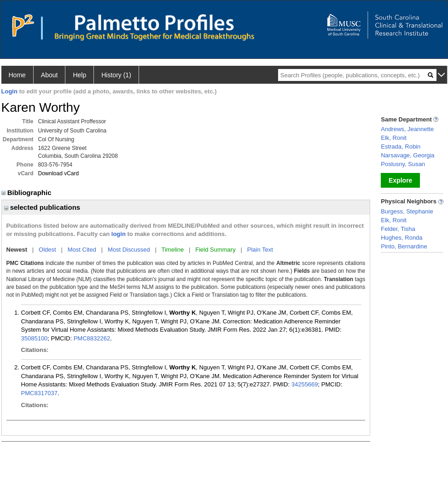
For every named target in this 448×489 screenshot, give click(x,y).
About (49, 75)
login (119, 234)
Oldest (47, 250)
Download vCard (59, 173)
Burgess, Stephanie (407, 211)
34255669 (305, 384)
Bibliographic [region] (27, 193)
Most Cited (82, 250)
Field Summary (215, 250)
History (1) (116, 75)
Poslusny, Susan (403, 164)
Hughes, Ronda (401, 238)
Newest (17, 250)
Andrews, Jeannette (407, 129)
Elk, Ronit (394, 138)
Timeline (173, 250)
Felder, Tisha (398, 229)
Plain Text (260, 250)
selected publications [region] (42, 207)
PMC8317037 (40, 393)
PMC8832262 (92, 338)
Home (17, 75)
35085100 (35, 338)
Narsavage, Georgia (407, 155)
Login (9, 91)
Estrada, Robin (401, 147)
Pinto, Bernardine (404, 246)
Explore (400, 180)
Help (79, 75)
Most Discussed (129, 250)
